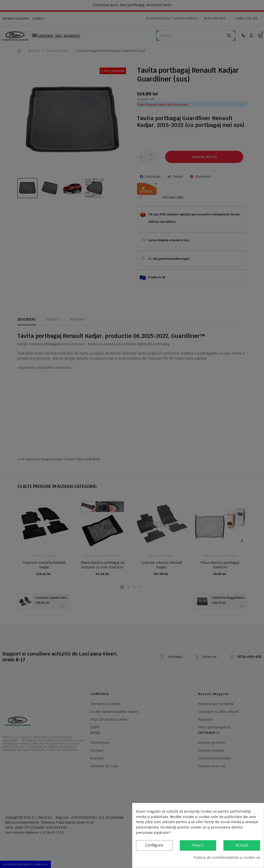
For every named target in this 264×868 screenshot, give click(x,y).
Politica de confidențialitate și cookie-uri (227, 858)
